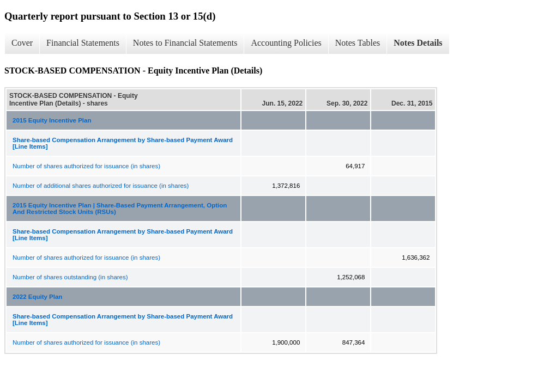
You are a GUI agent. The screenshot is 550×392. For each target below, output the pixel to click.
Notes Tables (358, 43)
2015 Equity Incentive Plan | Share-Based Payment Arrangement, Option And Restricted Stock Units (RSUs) (120, 209)
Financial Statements (83, 43)
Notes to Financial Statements (185, 43)
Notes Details (418, 43)
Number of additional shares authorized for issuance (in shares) (101, 186)
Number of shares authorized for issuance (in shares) (86, 166)
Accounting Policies (286, 43)
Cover (22, 43)
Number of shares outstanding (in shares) (70, 277)
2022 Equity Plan (37, 297)
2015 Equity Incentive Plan (52, 120)
